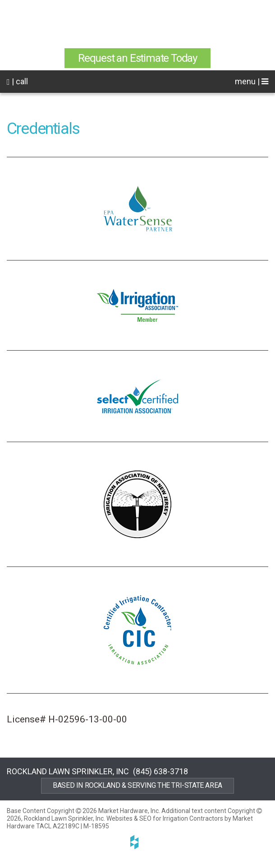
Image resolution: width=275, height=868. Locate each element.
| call (17, 81)
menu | (252, 81)
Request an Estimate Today (137, 58)
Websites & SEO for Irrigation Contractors (165, 818)
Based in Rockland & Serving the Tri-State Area (137, 785)
